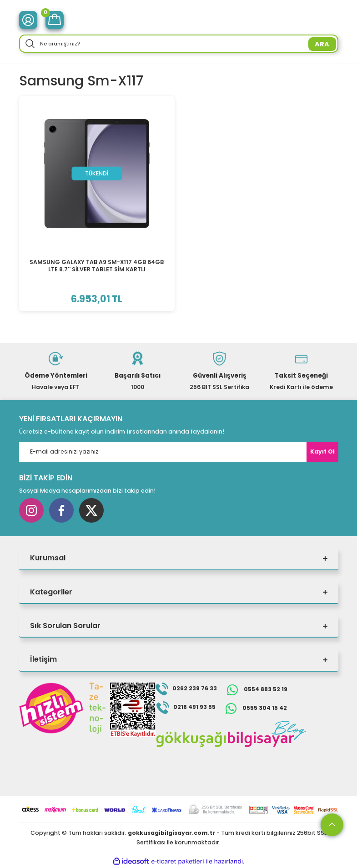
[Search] (179, 44)
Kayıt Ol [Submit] (322, 451)
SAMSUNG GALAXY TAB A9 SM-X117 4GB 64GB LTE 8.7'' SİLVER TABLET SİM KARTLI (97, 266)
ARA (322, 44)
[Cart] (55, 20)
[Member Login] (28, 20)
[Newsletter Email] (179, 452)
